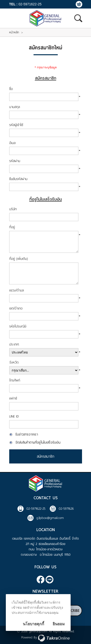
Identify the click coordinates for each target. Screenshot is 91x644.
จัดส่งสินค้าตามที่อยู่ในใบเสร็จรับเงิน (38, 442)
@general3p (50, 580)
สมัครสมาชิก (46, 456)
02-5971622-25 (30, 4)
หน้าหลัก (14, 32)
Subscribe (71, 611)
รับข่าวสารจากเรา (27, 434)
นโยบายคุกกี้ (33, 624)
